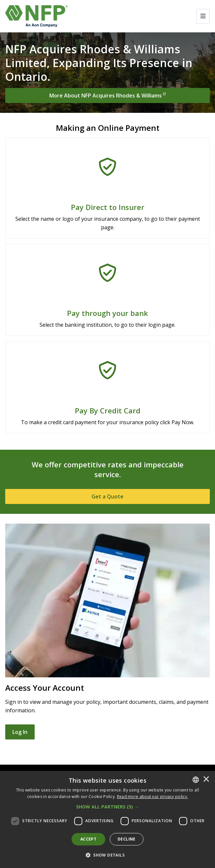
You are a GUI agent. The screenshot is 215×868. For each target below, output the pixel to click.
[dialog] (107, 819)
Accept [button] (88, 839)
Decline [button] (127, 839)
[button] (107, 807)
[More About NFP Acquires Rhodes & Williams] (107, 95)
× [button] (206, 780)
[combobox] (196, 780)
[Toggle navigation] (203, 16)
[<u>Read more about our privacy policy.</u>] (153, 797)
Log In (20, 732)
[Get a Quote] (107, 496)
